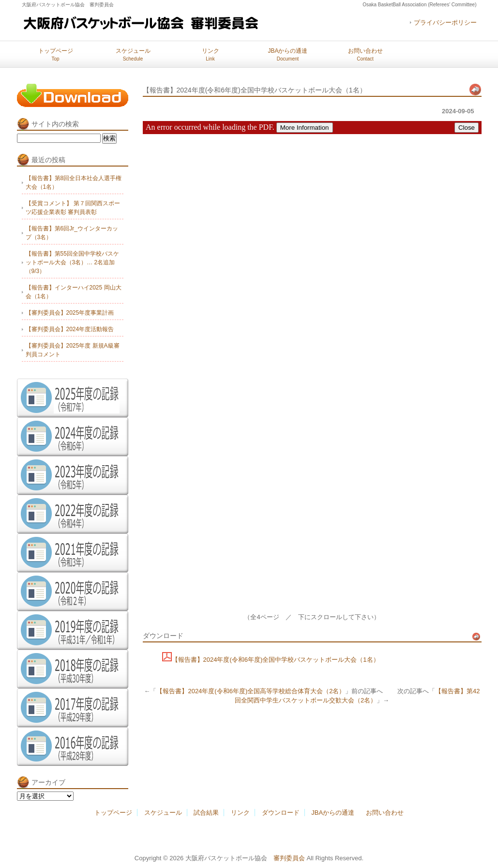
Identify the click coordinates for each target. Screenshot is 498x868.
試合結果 (206, 813)
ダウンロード (281, 813)
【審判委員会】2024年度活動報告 (70, 329)
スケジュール (133, 54)
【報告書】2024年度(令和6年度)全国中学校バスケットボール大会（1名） (276, 660)
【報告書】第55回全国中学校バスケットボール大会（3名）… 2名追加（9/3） (72, 262)
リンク (211, 54)
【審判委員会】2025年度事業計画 (70, 313)
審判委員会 (289, 858)
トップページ (56, 54)
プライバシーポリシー (445, 23)
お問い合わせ (365, 54)
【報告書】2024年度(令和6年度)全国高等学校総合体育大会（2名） (251, 691)
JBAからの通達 (287, 54)
